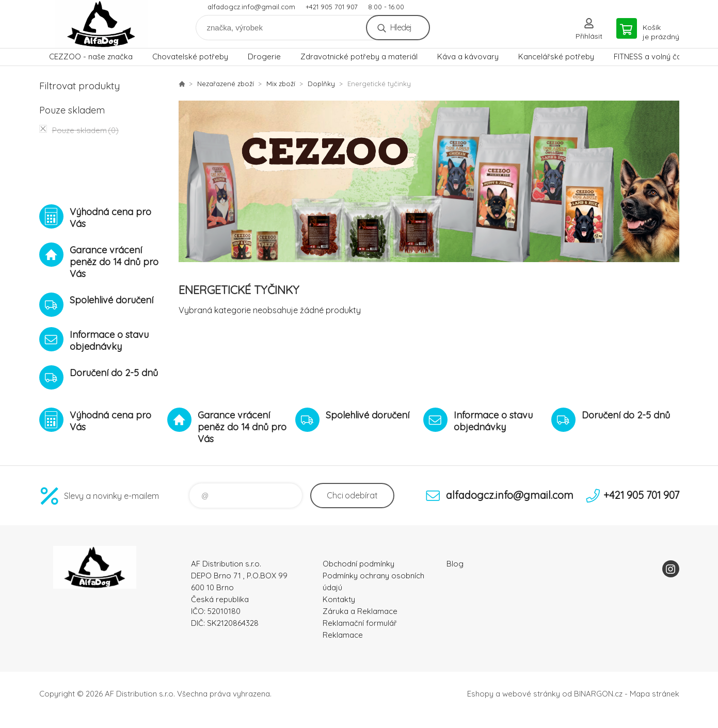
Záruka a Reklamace (360, 611)
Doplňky (321, 84)
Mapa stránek (655, 694)
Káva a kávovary (468, 56)
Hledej (401, 27)
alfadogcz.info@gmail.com (251, 7)
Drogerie (264, 56)
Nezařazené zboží (226, 84)
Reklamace (343, 635)
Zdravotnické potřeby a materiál (359, 56)
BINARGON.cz (598, 694)
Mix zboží (281, 84)
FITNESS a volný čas (650, 56)
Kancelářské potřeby (556, 56)
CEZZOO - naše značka (91, 56)
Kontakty (339, 599)
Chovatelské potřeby (190, 56)
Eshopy (480, 694)
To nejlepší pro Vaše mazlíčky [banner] (101, 24)
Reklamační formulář (360, 623)
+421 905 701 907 (332, 7)
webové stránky (531, 694)
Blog (455, 564)
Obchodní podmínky (358, 564)
